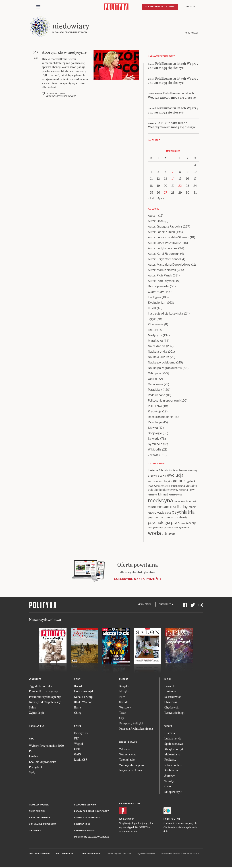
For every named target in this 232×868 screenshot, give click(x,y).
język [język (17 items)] (192, 490)
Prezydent (36, 767)
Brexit (78, 686)
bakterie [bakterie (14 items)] (153, 471)
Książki (124, 686)
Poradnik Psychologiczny (45, 697)
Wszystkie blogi (174, 713)
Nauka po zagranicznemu (165, 368)
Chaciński (171, 702)
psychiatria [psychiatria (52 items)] (183, 512)
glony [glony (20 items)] (166, 490)
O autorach (192, 33)
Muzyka (124, 692)
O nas (168, 787)
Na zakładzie (157, 346)
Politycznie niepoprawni (164, 401)
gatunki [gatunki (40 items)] (180, 481)
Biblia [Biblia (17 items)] (162, 471)
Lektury (153, 330)
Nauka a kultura (159, 357)
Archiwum (171, 770)
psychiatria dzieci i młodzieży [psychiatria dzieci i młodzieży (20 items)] (168, 517)
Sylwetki (154, 439)
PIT (76, 738)
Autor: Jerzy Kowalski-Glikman (168, 238)
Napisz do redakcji (40, 818)
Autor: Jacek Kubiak (161, 232)
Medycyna (155, 335)
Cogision (117, 854)
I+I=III (152, 308)
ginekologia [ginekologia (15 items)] (178, 486)
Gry (122, 718)
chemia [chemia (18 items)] (182, 471)
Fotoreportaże (173, 765)
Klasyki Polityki (174, 749)
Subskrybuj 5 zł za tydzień (136, 579)
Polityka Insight (65, 854)
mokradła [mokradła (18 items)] (163, 507)
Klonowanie (156, 325)
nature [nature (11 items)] (151, 513)
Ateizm (153, 216)
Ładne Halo (126, 854)
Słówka (153, 428)
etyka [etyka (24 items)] (162, 476)
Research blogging (160, 417)
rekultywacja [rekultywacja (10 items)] (154, 528)
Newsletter (144, 604)
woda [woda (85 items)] (154, 533)
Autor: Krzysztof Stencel (164, 259)
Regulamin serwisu (85, 805)
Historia (170, 733)
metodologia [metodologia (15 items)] (181, 502)
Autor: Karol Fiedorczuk (164, 254)
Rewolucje (155, 422)
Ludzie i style (173, 738)
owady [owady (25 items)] (159, 513)
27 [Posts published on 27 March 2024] (165, 193)
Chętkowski (172, 707)
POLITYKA (155, 406)
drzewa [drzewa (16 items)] (152, 476)
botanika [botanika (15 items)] (172, 471)
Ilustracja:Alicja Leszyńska (166, 314)
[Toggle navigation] (38, 7)
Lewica (34, 756)
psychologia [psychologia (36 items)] (159, 523)
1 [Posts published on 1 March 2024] (180, 165)
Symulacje (155, 444)
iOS (121, 819)
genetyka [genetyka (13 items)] (165, 486)
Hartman (170, 692)
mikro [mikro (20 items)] (152, 507)
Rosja (78, 707)
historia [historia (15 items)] (183, 490)
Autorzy (170, 776)
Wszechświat (128, 754)
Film (122, 697)
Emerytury (81, 733)
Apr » (161, 198)
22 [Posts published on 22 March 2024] (180, 186)
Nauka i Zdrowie (128, 742)
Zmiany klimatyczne (132, 765)
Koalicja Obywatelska (43, 762)
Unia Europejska (85, 692)
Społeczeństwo (174, 744)
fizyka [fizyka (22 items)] (168, 481)
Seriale (124, 702)
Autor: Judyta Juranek (163, 248)
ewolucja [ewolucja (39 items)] (175, 476)
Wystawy (125, 707)
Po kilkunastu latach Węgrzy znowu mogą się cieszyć (173, 66)
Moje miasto (172, 754)
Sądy (32, 773)
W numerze (35, 679)
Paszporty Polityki (131, 723)
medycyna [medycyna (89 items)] (160, 501)
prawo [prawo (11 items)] (168, 513)
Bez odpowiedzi (159, 287)
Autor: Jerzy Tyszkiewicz (164, 243)
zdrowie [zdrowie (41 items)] (169, 534)
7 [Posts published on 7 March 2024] (173, 172)
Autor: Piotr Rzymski (162, 281)
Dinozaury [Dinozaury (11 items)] (193, 471)
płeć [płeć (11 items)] (183, 523)
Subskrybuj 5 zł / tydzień (160, 7)
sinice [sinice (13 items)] (170, 528)
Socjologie (155, 433)
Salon (33, 707)
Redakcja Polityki (39, 805)
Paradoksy (155, 390)
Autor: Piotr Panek (160, 276)
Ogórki (152, 379)
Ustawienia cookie (84, 831)
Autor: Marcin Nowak (162, 270)
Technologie (127, 760)
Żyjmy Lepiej (37, 713)
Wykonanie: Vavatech (146, 854)
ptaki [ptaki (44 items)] (176, 523)
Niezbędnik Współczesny (45, 702)
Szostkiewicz (173, 697)
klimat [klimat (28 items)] (163, 494)
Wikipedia (155, 450)
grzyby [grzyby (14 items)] (174, 490)
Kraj (32, 739)
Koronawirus (37, 727)
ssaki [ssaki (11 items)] (176, 528)
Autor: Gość (156, 221)
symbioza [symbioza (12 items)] (184, 528)
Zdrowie (153, 455)
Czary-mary (156, 292)
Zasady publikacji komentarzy (91, 812)
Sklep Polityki (173, 792)
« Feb (152, 198)
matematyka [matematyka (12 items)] (175, 495)
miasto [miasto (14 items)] (193, 502)
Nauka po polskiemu (162, 363)
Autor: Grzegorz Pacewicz (165, 227)
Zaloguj (190, 7)
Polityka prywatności (87, 818)
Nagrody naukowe (131, 770)
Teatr (123, 713)
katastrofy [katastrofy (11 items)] (153, 495)
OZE (77, 749)
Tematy (169, 781)
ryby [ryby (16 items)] (163, 527)
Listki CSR (81, 760)
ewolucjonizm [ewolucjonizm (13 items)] (156, 482)
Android (129, 819)
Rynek (78, 727)
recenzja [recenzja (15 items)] (191, 523)
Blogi (168, 679)
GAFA (78, 754)
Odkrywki (154, 374)
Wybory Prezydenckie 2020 (46, 746)
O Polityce (35, 831)
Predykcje (155, 412)
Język (152, 319)
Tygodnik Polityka (41, 686)
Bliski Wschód (83, 702)
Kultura (124, 679)
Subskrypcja (166, 604)
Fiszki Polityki (172, 819)
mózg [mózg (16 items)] (192, 507)
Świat (77, 679)
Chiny (78, 713)
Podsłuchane (157, 395)
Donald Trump (83, 697)
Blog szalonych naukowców (61, 96)
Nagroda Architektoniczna (136, 729)
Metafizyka (155, 341)
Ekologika (154, 297)
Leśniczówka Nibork (90, 854)
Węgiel (79, 744)
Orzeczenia (155, 384)
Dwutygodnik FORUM (39, 854)
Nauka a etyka (158, 352)
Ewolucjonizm (157, 303)
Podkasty (170, 760)
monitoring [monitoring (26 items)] (179, 507)
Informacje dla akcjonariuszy (92, 837)
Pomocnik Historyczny (43, 692)
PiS (31, 751)
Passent (169, 686)
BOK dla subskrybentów (43, 824)
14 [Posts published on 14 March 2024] (173, 179)
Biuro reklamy (37, 812)
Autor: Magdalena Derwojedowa (169, 265)
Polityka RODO (82, 824)
